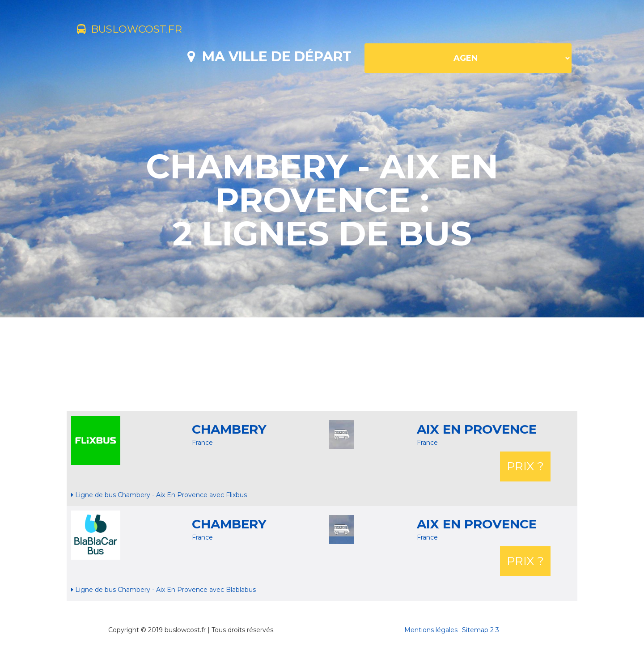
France (202, 443)
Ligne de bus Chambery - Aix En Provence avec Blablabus (163, 590)
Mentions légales (431, 630)
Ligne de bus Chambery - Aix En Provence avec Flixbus (159, 495)
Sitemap (475, 630)
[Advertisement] (322, 364)
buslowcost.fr (137, 30)
